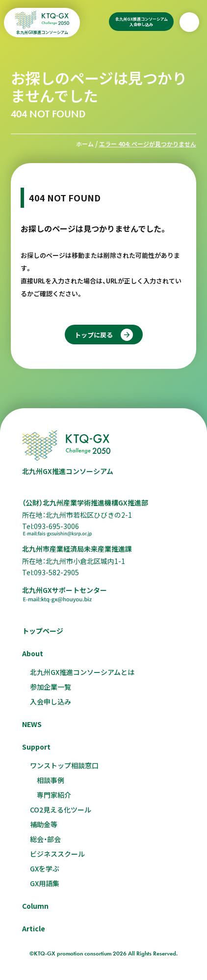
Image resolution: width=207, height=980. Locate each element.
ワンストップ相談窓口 (64, 765)
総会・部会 (45, 839)
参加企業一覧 (51, 687)
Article (34, 928)
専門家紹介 (54, 795)
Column (35, 906)
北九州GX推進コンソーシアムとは (82, 672)
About (33, 653)
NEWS (32, 724)
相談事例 (51, 780)
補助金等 (44, 824)
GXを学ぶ (45, 868)
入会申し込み (51, 701)
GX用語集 (45, 883)
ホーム (85, 144)
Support (36, 747)
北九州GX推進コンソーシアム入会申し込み (142, 22)
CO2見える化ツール (61, 810)
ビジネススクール (57, 854)
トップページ (43, 631)
